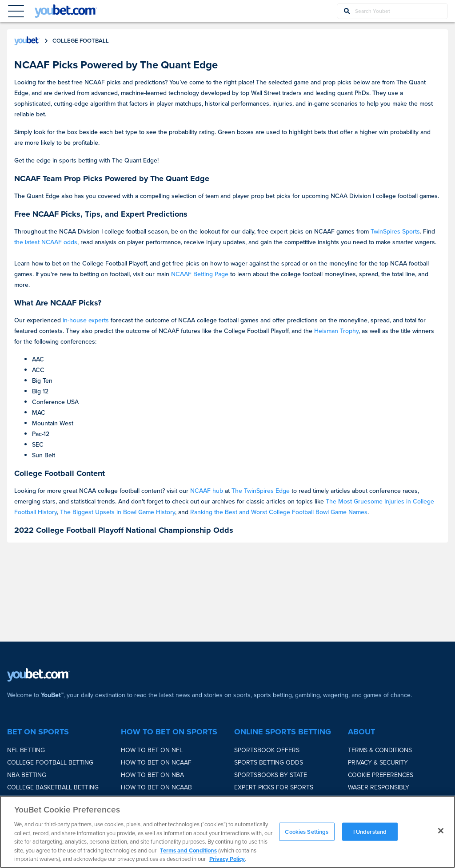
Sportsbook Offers (267, 750)
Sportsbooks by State (271, 775)
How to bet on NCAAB (156, 787)
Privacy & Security (378, 763)
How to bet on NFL (152, 750)
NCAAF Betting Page (200, 274)
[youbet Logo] (66, 11)
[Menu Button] (16, 11)
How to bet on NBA (152, 775)
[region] (227, 832)
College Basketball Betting (53, 787)
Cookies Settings (307, 831)
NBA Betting (27, 775)
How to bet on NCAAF (156, 763)
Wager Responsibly (379, 787)
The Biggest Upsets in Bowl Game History (118, 512)
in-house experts (86, 320)
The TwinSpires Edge (261, 491)
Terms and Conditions (188, 850)
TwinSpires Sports (395, 232)
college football (81, 41)
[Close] (441, 831)
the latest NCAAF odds (46, 242)
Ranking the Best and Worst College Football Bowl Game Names (279, 512)
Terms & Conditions (380, 750)
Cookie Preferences (381, 775)
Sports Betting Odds (269, 763)
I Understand (370, 831)
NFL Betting (26, 750)
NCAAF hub (207, 491)
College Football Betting (50, 763)
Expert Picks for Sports (274, 787)
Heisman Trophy (336, 331)
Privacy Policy (227, 859)
